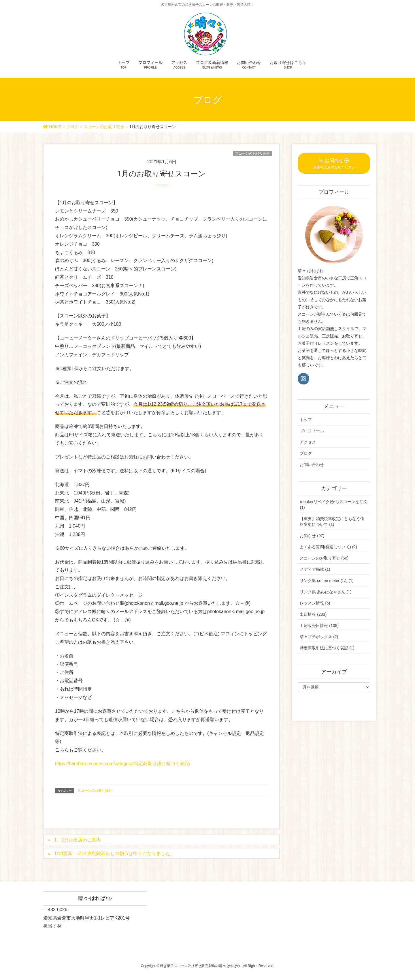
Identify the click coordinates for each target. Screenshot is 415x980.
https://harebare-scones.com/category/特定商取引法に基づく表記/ (123, 764)
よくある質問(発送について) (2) (328, 547)
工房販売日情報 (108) (319, 625)
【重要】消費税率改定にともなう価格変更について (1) (332, 522)
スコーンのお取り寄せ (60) (324, 558)
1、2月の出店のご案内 (78, 840)
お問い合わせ (312, 465)
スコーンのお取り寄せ (252, 153)
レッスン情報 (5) (315, 603)
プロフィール (312, 431)
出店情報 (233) (313, 614)
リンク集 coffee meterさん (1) (327, 581)
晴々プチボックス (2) (319, 637)
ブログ (306, 453)
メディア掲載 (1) (315, 569)
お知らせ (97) (312, 536)
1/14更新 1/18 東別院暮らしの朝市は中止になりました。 (115, 853)
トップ (306, 420)
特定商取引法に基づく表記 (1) (327, 648)
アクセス (308, 442)
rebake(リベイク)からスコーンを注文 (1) (333, 505)
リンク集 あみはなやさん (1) (326, 592)
